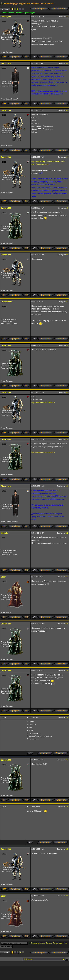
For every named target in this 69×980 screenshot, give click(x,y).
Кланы (51, 3)
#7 (67, 302)
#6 (67, 255)
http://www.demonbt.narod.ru (43, 402)
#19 (67, 849)
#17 (67, 760)
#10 (67, 439)
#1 (67, 17)
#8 (67, 345)
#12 (67, 533)
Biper (3, 577)
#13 (67, 577)
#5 (67, 208)
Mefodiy (4, 533)
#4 (67, 157)
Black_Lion (6, 63)
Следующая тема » (61, 943)
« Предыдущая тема (37, 943)
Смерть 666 (6, 208)
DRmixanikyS (7, 302)
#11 (67, 486)
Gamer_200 (6, 17)
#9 (67, 392)
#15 (67, 671)
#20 (67, 896)
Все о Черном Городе (36, 3)
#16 (67, 718)
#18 (67, 807)
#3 (67, 110)
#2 (67, 63)
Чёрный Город (10, 3)
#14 (67, 624)
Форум (22, 3)
